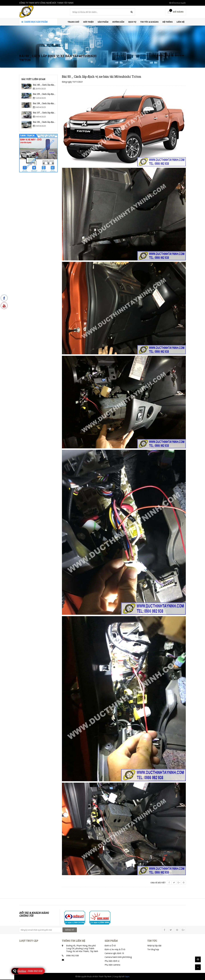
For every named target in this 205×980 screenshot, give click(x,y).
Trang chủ (73, 22)
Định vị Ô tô (110, 946)
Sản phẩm (103, 22)
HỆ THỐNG (167, 22)
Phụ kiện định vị (112, 961)
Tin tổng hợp (153, 949)
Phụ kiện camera (112, 965)
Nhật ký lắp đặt (154, 946)
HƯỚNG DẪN (118, 22)
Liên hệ (180, 22)
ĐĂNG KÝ (70, 930)
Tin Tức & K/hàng (149, 22)
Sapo (127, 976)
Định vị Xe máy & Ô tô (115, 949)
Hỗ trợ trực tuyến (178, 3)
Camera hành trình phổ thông (118, 957)
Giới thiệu (88, 22)
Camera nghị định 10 (114, 953)
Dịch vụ (132, 22)
